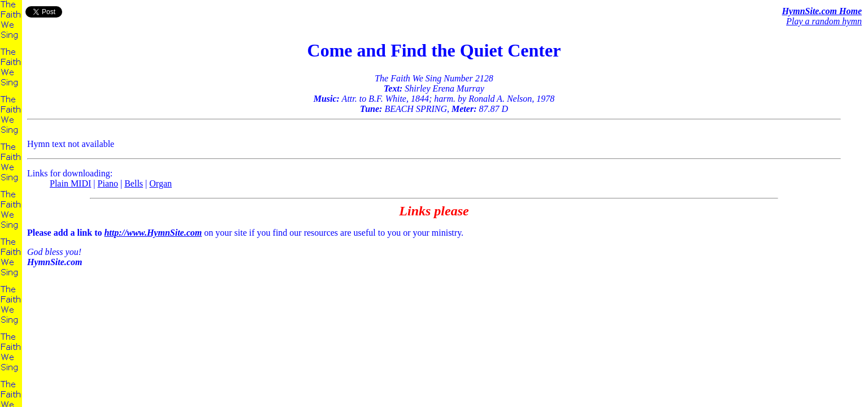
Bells (134, 183)
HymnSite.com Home (822, 11)
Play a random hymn (824, 21)
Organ (160, 183)
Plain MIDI (70, 183)
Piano (108, 183)
